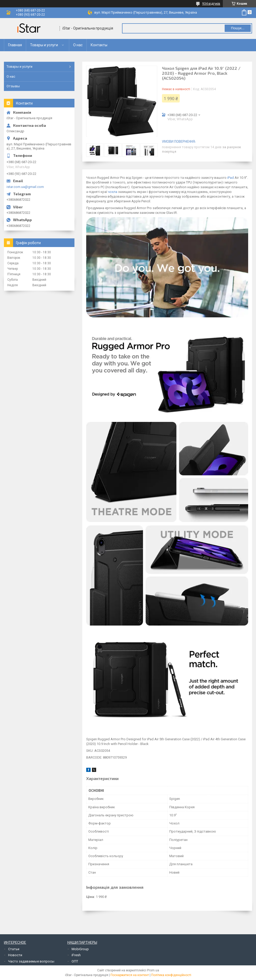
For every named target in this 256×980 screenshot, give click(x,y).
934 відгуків (211, 4)
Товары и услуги (44, 45)
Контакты (99, 45)
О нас (78, 45)
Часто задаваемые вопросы (31, 961)
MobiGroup (80, 949)
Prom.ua (153, 970)
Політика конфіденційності (171, 975)
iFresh (76, 955)
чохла (113, 192)
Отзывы (13, 86)
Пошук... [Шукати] (238, 28)
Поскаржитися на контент (130, 975)
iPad (231, 178)
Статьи (14, 949)
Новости (15, 955)
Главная (15, 45)
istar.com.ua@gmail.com (25, 187)
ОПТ (75, 961)
